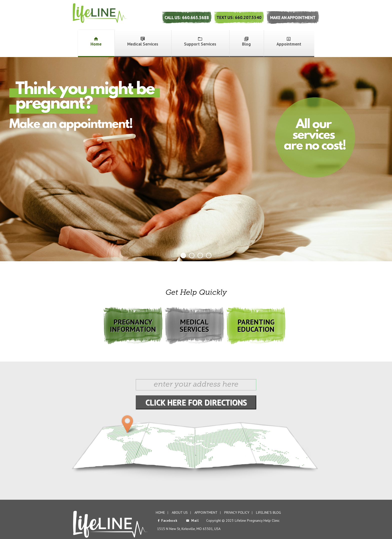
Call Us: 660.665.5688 (187, 18)
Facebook (167, 521)
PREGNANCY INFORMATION (133, 325)
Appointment (289, 42)
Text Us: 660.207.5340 (239, 18)
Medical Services (143, 42)
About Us (180, 512)
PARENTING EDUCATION (256, 325)
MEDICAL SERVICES (194, 325)
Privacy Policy (237, 512)
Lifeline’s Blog (268, 512)
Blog (246, 42)
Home (96, 42)
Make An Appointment (293, 18)
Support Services (200, 42)
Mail (192, 521)
